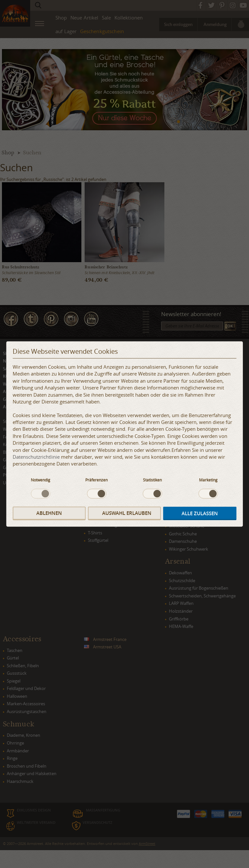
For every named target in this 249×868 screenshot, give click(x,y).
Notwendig (41, 479)
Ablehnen (49, 513)
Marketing (208, 479)
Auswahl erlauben (127, 513)
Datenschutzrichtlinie (36, 457)
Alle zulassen (200, 513)
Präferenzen (96, 479)
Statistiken (152, 479)
